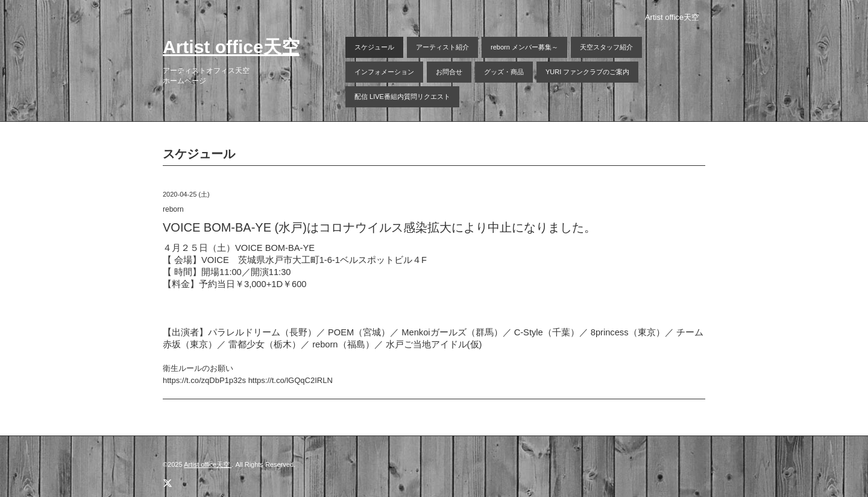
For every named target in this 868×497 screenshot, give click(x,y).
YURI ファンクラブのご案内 (587, 72)
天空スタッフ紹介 (606, 47)
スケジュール (374, 47)
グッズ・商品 (504, 72)
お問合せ (449, 72)
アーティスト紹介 (442, 47)
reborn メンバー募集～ (524, 47)
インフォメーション (384, 72)
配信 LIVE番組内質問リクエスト (402, 97)
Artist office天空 (231, 47)
